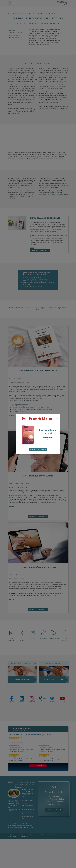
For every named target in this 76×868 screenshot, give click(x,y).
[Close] (58, 418)
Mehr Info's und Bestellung (38, 450)
